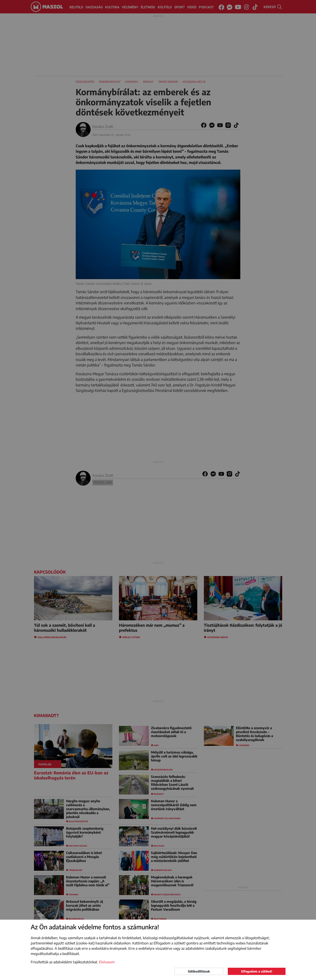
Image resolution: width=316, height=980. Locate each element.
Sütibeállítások (199, 971)
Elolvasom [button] (107, 962)
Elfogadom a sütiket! (257, 971)
